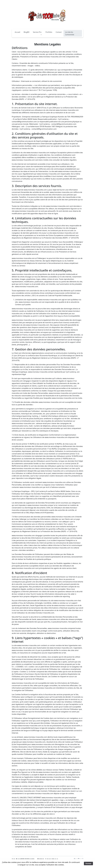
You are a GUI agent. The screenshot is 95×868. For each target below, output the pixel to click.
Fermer (88, 864)
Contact (59, 32)
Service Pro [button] (37, 33)
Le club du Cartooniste (70, 33)
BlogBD (26, 32)
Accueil (18, 32)
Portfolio (49, 32)
